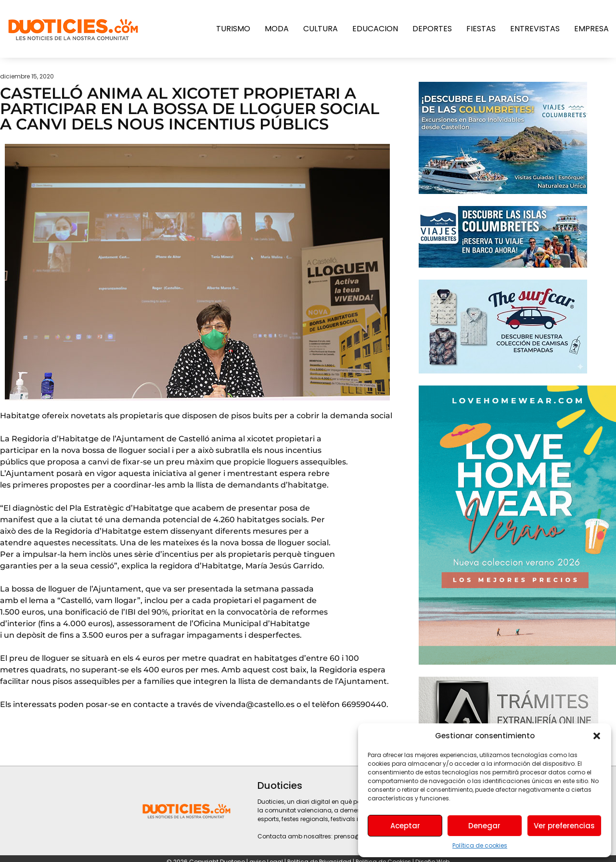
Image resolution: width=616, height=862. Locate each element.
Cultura (321, 29)
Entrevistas (535, 29)
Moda (277, 29)
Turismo (233, 29)
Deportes (432, 29)
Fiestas (481, 29)
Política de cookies (480, 845)
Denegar (484, 826)
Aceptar (405, 826)
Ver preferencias (564, 826)
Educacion (375, 29)
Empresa (591, 29)
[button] (597, 736)
